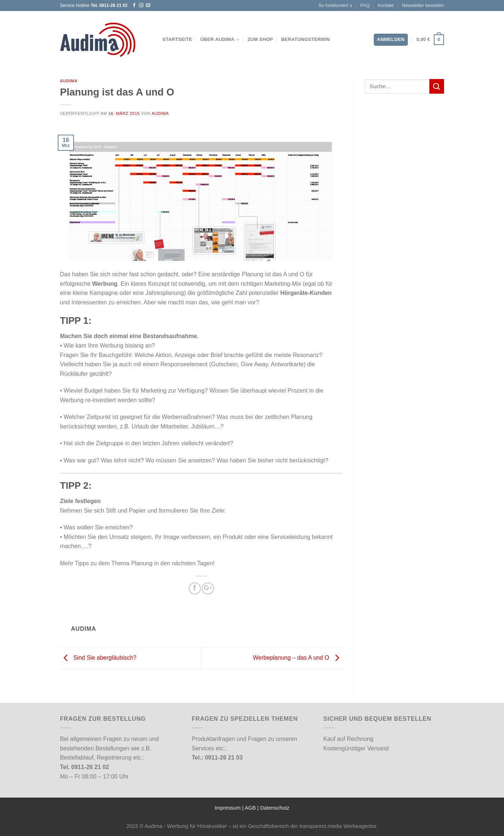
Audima (69, 81)
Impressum (228, 808)
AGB (250, 808)
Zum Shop (260, 39)
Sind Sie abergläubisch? (98, 658)
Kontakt (386, 5)
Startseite (177, 39)
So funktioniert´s (335, 5)
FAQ (365, 5)
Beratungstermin (306, 39)
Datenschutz (275, 808)
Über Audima (220, 40)
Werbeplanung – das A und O (298, 658)
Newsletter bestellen (423, 5)
